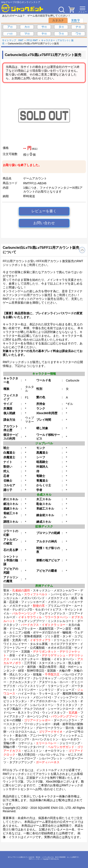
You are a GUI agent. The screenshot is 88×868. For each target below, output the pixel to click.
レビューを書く (44, 211)
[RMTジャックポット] (22, 8)
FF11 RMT (32, 40)
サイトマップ (9, 40)
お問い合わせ (44, 223)
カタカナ (58, 20)
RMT (21, 40)
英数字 (76, 20)
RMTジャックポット (36, 859)
